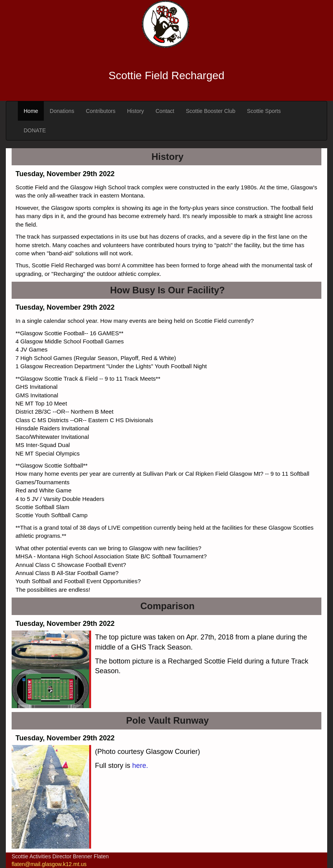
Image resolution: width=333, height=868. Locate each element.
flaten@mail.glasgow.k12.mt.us (49, 864)
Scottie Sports (264, 111)
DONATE (35, 130)
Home (31, 111)
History (136, 111)
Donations (62, 111)
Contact (165, 111)
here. (140, 766)
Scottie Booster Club (210, 111)
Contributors (100, 111)
